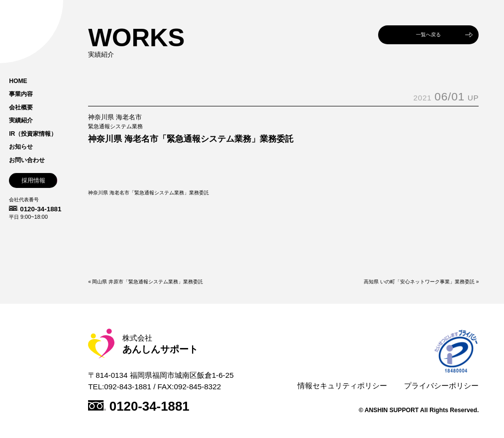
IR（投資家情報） (33, 134)
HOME (18, 81)
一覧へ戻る (428, 35)
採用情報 (33, 180)
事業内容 (21, 94)
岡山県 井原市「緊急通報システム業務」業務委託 (148, 282)
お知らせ (21, 147)
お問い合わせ (27, 160)
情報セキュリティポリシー (342, 386)
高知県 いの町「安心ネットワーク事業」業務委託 (419, 282)
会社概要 (21, 108)
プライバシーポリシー (441, 386)
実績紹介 (21, 121)
